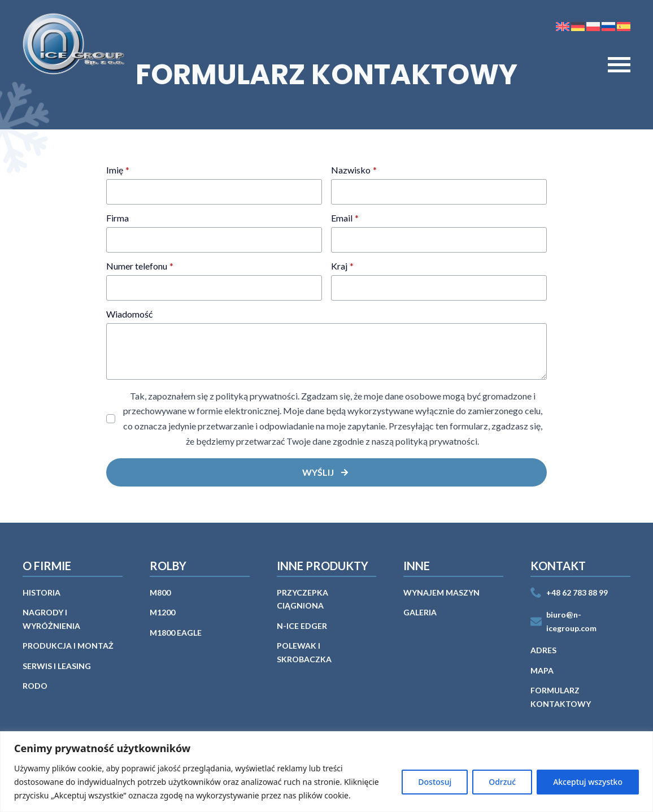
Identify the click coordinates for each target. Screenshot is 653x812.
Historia (42, 592)
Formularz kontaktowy (561, 697)
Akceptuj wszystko (588, 782)
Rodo (35, 686)
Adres (543, 650)
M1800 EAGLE (176, 633)
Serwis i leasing (57, 666)
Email (345, 218)
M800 (160, 592)
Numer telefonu (140, 266)
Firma (117, 218)
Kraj (342, 266)
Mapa (542, 670)
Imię (118, 170)
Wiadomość (129, 314)
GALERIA (420, 612)
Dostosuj (435, 782)
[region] (327, 772)
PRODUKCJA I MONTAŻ (68, 646)
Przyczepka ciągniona (302, 599)
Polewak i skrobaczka (304, 652)
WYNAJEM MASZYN (441, 592)
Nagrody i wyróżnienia (51, 619)
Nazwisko (354, 170)
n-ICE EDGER (302, 626)
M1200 (162, 612)
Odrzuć (502, 782)
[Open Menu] (619, 65)
